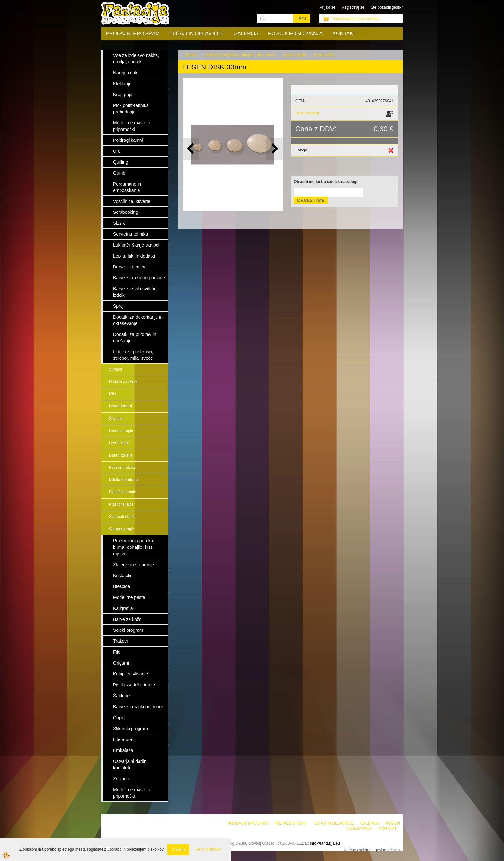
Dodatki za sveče (124, 382)
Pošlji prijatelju (308, 113)
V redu (178, 850)
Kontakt (344, 34)
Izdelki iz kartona (123, 480)
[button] (274, 149)
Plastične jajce (121, 504)
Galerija (246, 34)
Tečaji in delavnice (197, 34)
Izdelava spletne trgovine (365, 850)
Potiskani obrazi (123, 467)
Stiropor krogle (122, 529)
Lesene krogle (121, 431)
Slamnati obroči (122, 517)
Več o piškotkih (209, 849)
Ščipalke (116, 419)
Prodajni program (133, 34)
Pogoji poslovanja (295, 34)
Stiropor (116, 369)
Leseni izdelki (121, 406)
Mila (113, 394)
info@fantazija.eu (325, 843)
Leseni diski (119, 443)
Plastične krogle (123, 492)
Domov (192, 55)
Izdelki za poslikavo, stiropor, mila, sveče (240, 55)
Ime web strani (290, 823)
